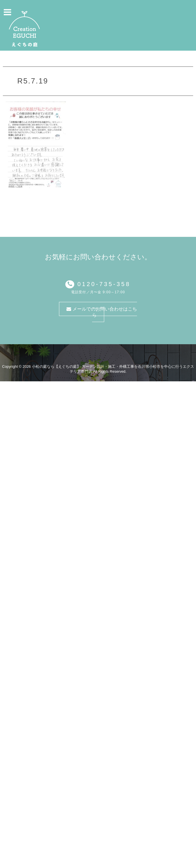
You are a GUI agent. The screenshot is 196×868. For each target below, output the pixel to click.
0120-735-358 (102, 284)
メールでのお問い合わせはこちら (102, 312)
